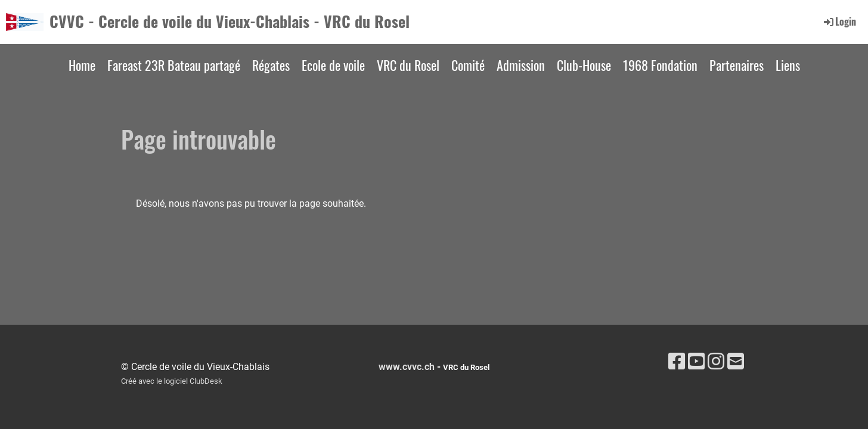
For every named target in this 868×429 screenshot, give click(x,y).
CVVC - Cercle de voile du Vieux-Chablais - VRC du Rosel (230, 21)
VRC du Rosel (408, 65)
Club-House (584, 65)
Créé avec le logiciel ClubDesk (172, 381)
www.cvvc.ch (407, 367)
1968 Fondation (660, 65)
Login (839, 21)
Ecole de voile (333, 65)
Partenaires (737, 65)
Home (82, 65)
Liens (788, 65)
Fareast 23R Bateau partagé (174, 65)
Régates (271, 65)
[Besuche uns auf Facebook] (677, 362)
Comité (468, 65)
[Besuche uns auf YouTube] (696, 362)
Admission (521, 65)
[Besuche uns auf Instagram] (716, 362)
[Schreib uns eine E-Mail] (736, 362)
